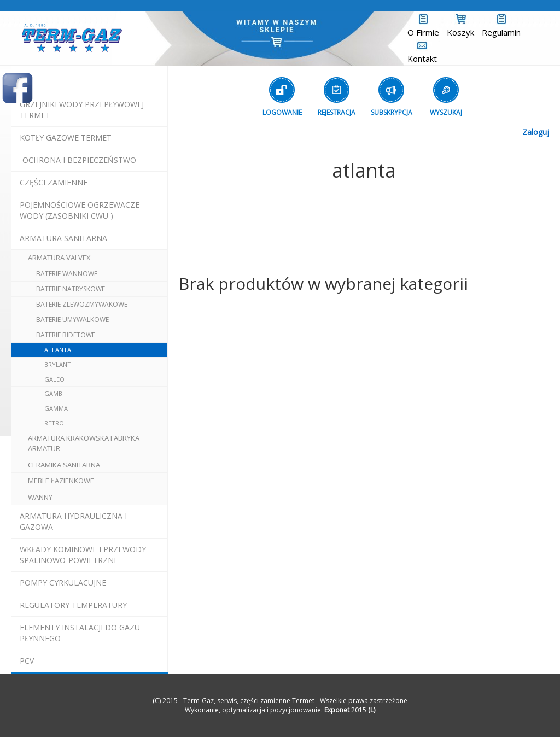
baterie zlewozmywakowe (82, 304)
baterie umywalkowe (72, 320)
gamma (56, 408)
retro (54, 423)
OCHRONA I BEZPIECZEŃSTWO (79, 160)
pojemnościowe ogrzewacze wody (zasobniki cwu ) (80, 210)
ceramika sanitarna (64, 465)
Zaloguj (536, 132)
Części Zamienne (54, 182)
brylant (58, 364)
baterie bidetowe (66, 335)
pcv (27, 661)
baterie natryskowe (71, 289)
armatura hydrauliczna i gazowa (73, 521)
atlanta (58, 350)
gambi (54, 393)
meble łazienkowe (61, 481)
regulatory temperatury (73, 605)
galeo (54, 379)
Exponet (337, 710)
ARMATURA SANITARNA (63, 238)
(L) (372, 710)
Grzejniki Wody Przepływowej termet (82, 110)
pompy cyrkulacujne (63, 583)
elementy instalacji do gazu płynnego (80, 633)
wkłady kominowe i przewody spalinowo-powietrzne (83, 555)
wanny (40, 497)
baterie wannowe (67, 274)
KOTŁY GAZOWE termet (66, 138)
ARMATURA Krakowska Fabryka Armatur (84, 443)
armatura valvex (59, 258)
